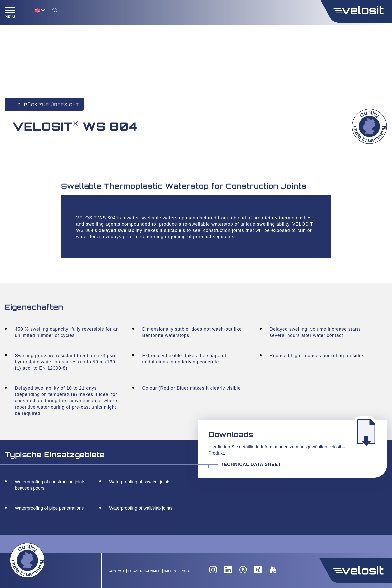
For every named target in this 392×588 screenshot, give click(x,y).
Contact (117, 571)
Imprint (171, 571)
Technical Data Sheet (251, 464)
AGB (186, 571)
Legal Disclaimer (145, 571)
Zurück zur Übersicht (48, 105)
